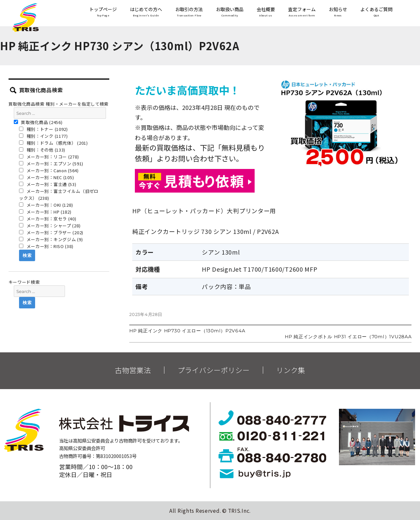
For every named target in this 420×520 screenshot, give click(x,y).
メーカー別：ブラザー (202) (51, 232)
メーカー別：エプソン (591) (51, 164)
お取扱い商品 (230, 12)
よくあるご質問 (376, 12)
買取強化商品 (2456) (38, 122)
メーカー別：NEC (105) (46, 177)
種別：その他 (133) (42, 150)
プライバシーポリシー (214, 370)
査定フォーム (302, 12)
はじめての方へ (146, 12)
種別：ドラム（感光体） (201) (53, 143)
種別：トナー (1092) (43, 129)
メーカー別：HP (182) (45, 212)
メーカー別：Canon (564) (49, 170)
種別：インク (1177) (43, 136)
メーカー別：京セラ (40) (48, 219)
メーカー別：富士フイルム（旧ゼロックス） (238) (59, 195)
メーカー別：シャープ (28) (50, 226)
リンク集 (291, 370)
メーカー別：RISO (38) (46, 246)
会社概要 (266, 12)
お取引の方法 (189, 12)
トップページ (103, 12)
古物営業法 (133, 370)
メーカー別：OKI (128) (46, 205)
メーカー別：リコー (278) (49, 157)
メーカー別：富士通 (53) (48, 184)
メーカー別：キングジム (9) (51, 239)
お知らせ (338, 12)
